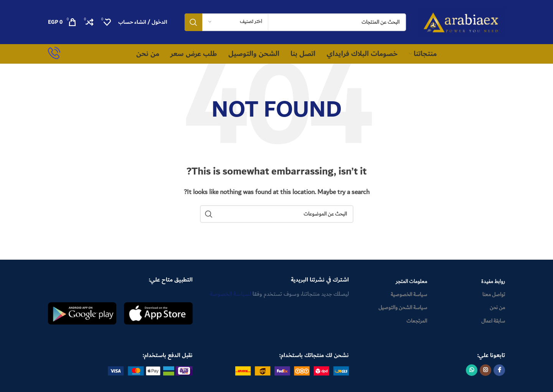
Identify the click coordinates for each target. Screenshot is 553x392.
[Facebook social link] (499, 370)
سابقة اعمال (493, 321)
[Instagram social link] (485, 370)
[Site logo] (461, 21)
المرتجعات (417, 321)
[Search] (295, 22)
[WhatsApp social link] (472, 370)
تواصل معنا (494, 295)
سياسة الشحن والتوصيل (403, 308)
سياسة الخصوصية (409, 295)
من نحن (497, 308)
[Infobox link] (54, 54)
